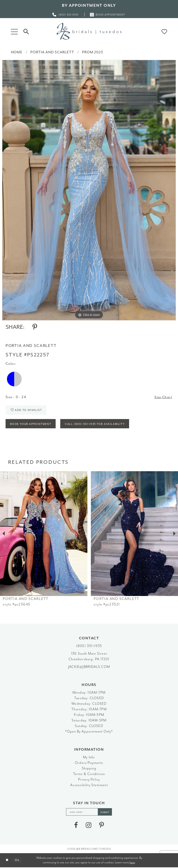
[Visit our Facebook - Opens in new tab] (76, 826)
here (132, 863)
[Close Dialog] (7, 861)
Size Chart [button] (163, 397)
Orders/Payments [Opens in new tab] (89, 763)
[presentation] (44, 534)
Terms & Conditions (89, 774)
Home (17, 52)
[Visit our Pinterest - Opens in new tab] (102, 826)
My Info (89, 758)
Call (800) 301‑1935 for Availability (96, 424)
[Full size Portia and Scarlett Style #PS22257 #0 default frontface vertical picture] (89, 190)
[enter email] (89, 812)
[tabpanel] (89, 190)
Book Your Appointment (31, 424)
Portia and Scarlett (52, 52)
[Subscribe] (105, 812)
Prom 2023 (93, 52)
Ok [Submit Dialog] (17, 861)
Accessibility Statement (89, 786)
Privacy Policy (89, 780)
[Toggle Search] (26, 31)
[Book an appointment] (108, 14)
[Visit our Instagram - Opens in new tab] (89, 826)
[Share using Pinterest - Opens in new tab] (35, 327)
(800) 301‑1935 (89, 646)
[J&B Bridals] (89, 31)
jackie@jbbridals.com (89, 667)
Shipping (89, 769)
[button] (14, 31)
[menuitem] (66, 14)
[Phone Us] (66, 14)
